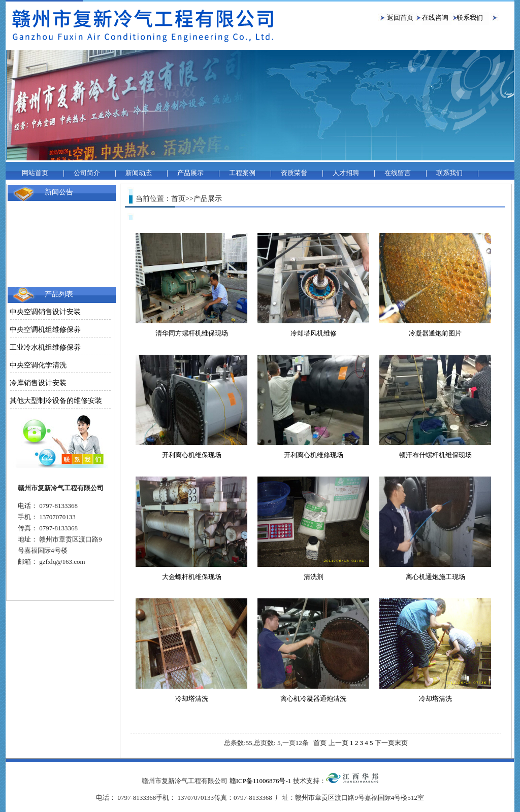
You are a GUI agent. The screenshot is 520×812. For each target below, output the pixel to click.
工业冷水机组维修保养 (45, 347)
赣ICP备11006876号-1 (261, 781)
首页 (320, 743)
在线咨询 (435, 18)
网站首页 (35, 173)
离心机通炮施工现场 (435, 577)
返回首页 (400, 18)
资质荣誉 (294, 173)
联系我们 (470, 18)
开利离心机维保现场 (192, 455)
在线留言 (398, 173)
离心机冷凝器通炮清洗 (313, 699)
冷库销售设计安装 (38, 383)
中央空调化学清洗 (38, 365)
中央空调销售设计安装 (45, 312)
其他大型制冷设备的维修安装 (56, 401)
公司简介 (87, 173)
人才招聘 (346, 173)
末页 (401, 743)
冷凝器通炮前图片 (435, 333)
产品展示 (190, 173)
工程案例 (242, 173)
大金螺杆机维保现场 (192, 577)
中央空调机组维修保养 (45, 330)
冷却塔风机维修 (314, 333)
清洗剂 (314, 577)
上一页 (338, 743)
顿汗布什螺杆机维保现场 (435, 455)
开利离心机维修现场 (314, 455)
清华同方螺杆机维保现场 (192, 333)
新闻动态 (139, 173)
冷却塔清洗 (192, 699)
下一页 (385, 743)
